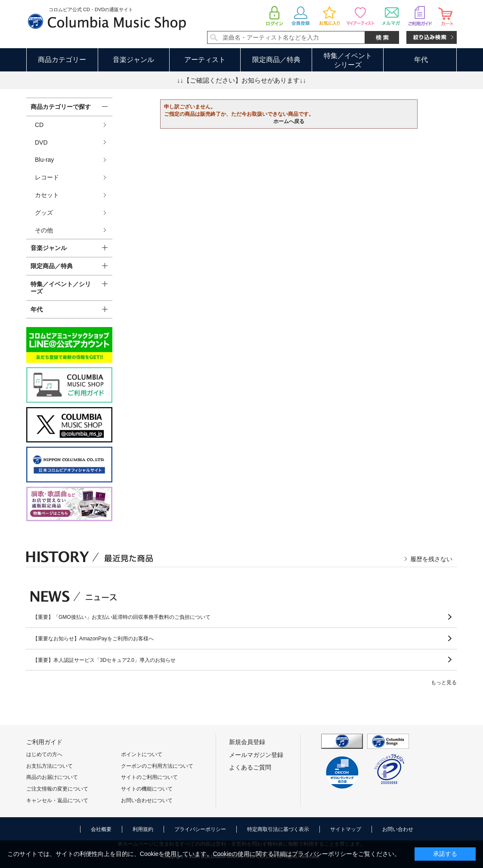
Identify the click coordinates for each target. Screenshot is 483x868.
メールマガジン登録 (256, 755)
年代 (421, 60)
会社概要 (101, 829)
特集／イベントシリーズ (348, 60)
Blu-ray (44, 160)
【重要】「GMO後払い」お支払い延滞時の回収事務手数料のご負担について (122, 617)
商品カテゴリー (62, 60)
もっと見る (444, 683)
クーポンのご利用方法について (157, 766)
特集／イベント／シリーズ (61, 288)
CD (39, 125)
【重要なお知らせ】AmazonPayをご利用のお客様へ (93, 639)
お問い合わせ (398, 829)
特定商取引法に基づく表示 (278, 829)
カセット (47, 195)
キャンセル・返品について (57, 800)
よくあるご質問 (250, 767)
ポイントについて (142, 754)
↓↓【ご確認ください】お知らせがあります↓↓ (241, 80)
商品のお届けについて (52, 777)
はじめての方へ (44, 754)
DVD (41, 142)
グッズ (44, 213)
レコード (47, 177)
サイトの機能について (147, 789)
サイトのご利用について (149, 777)
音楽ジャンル (133, 60)
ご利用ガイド (44, 742)
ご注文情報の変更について (57, 789)
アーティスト (205, 60)
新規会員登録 (247, 742)
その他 (44, 230)
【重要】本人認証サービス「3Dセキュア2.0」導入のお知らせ (104, 660)
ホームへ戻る (289, 121)
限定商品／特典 (276, 60)
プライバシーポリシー (200, 829)
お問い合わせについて (147, 800)
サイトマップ (346, 829)
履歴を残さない (431, 559)
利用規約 (143, 829)
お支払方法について (50, 766)
